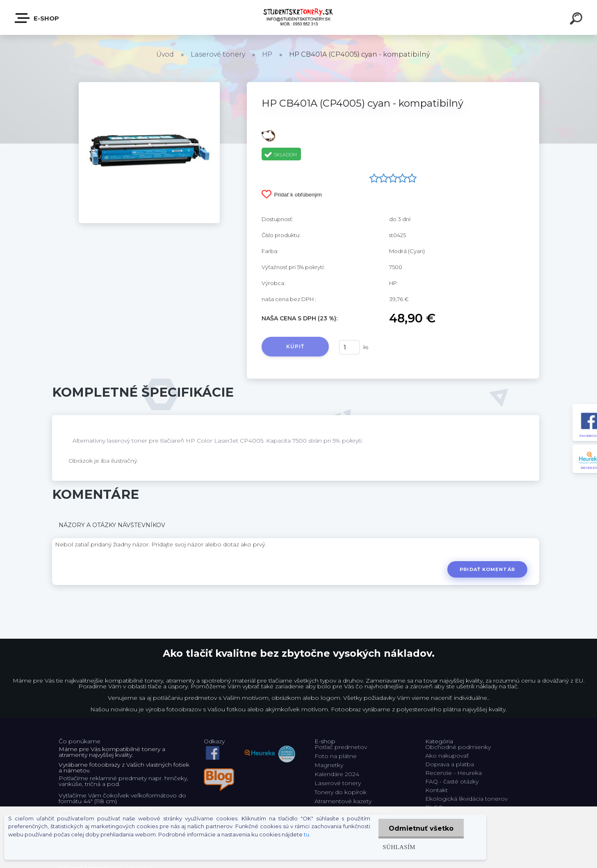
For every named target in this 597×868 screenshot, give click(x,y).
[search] (577, 20)
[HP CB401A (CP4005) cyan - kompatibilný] (149, 85)
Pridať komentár (487, 569)
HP (267, 54)
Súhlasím (399, 847)
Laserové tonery (218, 54)
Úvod (165, 54)
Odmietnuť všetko (421, 828)
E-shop (37, 18)
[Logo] (299, 17)
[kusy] (349, 347)
